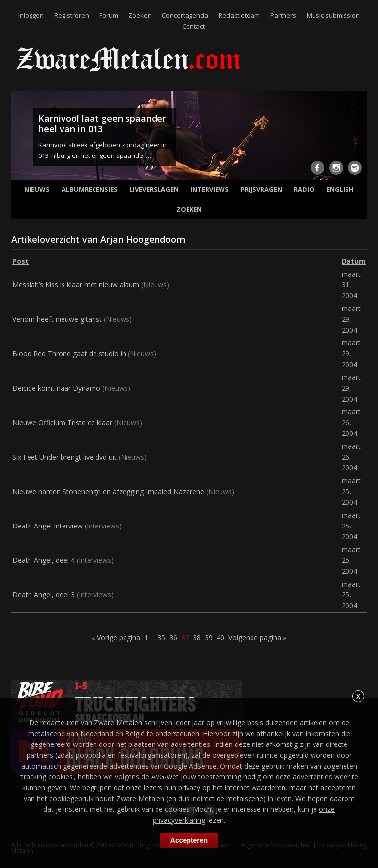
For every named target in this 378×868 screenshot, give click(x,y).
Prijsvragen (261, 189)
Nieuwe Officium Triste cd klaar (62, 422)
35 (161, 637)
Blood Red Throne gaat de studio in (69, 354)
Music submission (333, 15)
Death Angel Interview (47, 526)
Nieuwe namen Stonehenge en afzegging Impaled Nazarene (108, 491)
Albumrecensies (90, 189)
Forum (109, 15)
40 (220, 637)
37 (185, 637)
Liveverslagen (154, 189)
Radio (304, 189)
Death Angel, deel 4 (44, 560)
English (340, 189)
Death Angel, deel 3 (44, 595)
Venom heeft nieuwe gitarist (57, 319)
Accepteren (189, 840)
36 (173, 637)
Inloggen (31, 15)
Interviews (210, 189)
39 (209, 637)
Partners (283, 15)
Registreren (72, 15)
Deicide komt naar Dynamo (56, 388)
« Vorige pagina (116, 637)
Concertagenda (185, 15)
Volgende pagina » (257, 637)
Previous (21, 138)
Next (357, 138)
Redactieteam (239, 15)
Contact (193, 26)
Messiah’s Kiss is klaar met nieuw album (76, 285)
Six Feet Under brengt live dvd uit (64, 457)
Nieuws (37, 189)
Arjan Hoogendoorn (143, 239)
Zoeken (140, 15)
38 (197, 637)
